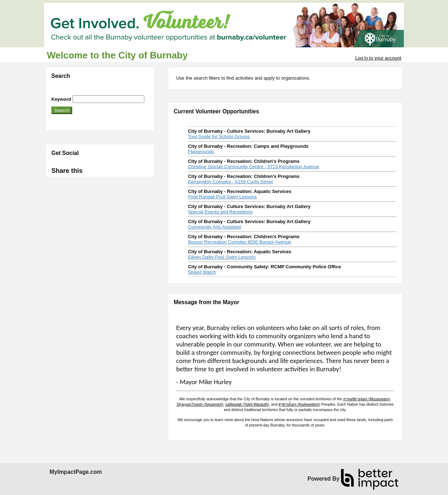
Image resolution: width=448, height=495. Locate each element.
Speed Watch (202, 272)
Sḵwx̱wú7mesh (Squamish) (200, 404)
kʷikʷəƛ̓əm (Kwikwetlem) (299, 404)
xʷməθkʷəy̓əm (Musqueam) (367, 399)
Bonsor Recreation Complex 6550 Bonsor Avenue (240, 242)
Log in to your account (378, 58)
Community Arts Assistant (214, 227)
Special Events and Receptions (220, 212)
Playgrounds (201, 152)
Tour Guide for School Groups (219, 136)
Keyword (61, 99)
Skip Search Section (72, 93)
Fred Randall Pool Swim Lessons (222, 197)
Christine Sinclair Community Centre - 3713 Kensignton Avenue (254, 167)
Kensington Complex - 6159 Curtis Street (230, 182)
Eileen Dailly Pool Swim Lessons (222, 257)
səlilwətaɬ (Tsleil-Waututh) (247, 404)
